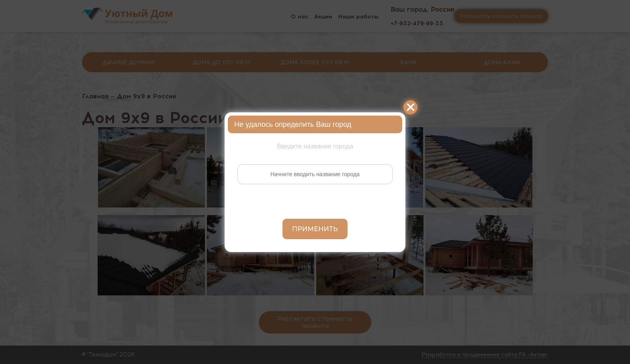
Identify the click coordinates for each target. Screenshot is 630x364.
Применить (315, 229)
